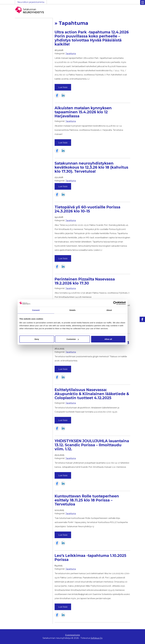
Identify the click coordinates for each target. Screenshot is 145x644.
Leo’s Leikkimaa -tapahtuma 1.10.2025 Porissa (90, 558)
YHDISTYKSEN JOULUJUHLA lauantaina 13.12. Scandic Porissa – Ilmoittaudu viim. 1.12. (92, 445)
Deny (37, 339)
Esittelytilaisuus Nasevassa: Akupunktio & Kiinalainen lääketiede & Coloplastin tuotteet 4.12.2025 (92, 394)
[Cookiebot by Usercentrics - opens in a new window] (115, 303)
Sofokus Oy (97, 638)
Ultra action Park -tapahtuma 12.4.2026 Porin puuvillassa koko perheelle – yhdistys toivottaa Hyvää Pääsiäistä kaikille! (92, 38)
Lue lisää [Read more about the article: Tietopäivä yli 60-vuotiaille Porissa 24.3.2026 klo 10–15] (63, 258)
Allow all (108, 339)
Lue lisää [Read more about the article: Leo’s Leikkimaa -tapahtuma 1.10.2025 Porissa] (63, 607)
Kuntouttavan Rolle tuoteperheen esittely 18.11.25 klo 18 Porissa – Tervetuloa (87, 500)
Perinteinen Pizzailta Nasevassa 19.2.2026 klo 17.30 (85, 281)
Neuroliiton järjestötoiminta (31, 2)
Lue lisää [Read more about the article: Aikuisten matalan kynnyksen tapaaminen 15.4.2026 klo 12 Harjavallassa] (63, 143)
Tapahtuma (71, 53)
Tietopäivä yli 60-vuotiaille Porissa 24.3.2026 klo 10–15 (87, 209)
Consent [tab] (36, 310)
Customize (73, 339)
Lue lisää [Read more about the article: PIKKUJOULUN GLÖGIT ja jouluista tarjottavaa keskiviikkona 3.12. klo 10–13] (63, 369)
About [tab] (109, 310)
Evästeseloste (73, 635)
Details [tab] (73, 310)
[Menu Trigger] (143, 2)
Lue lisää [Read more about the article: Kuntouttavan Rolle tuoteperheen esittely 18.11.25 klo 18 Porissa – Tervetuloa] (63, 535)
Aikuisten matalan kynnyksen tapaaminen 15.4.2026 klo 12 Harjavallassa (83, 112)
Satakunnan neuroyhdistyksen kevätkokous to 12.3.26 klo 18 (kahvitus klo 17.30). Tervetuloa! (91, 167)
